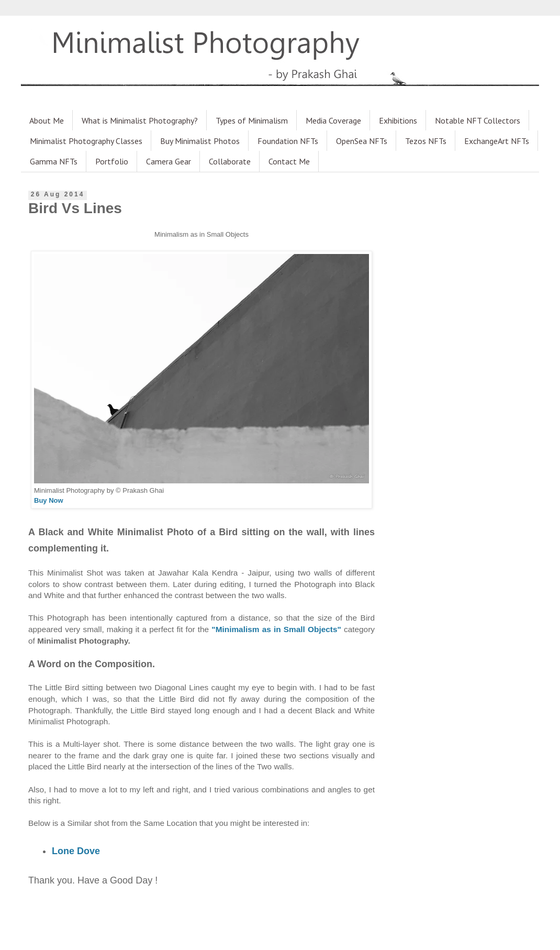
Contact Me (289, 161)
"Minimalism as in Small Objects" (276, 629)
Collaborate (230, 161)
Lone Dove (76, 851)
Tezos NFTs (426, 141)
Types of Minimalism (252, 120)
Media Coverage (333, 120)
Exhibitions (398, 120)
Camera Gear (169, 161)
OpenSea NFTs (362, 141)
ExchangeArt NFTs (497, 141)
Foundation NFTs (288, 141)
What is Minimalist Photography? (140, 120)
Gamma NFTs (54, 161)
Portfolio (112, 161)
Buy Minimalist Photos (200, 141)
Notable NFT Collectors (478, 120)
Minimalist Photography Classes (86, 141)
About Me (47, 120)
